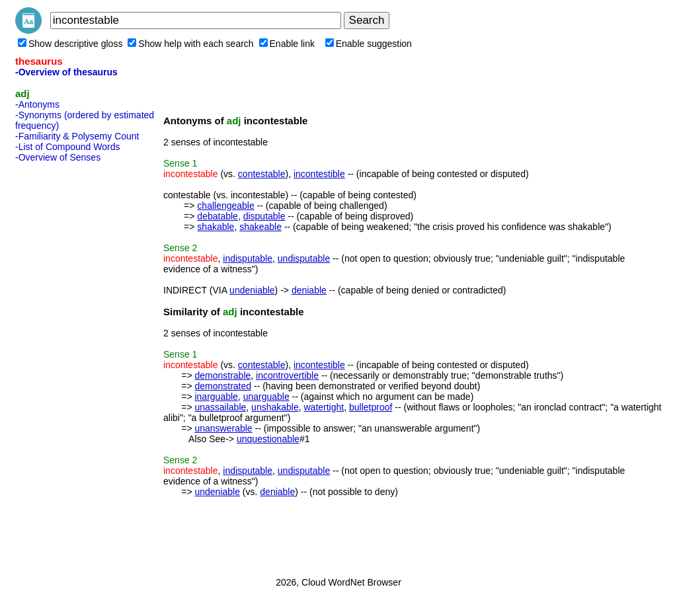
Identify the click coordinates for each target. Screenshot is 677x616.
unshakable (275, 407)
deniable (309, 290)
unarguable (266, 397)
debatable (218, 216)
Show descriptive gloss (70, 44)
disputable (264, 216)
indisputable (248, 258)
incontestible (319, 174)
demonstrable (222, 375)
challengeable (225, 206)
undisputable (304, 258)
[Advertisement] (68, 366)
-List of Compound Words (67, 147)
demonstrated (223, 386)
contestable (262, 174)
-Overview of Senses (58, 157)
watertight (324, 407)
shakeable (260, 227)
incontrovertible (287, 375)
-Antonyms (37, 104)
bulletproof (371, 407)
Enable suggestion (369, 44)
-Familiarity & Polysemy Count (77, 136)
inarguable (216, 397)
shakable (216, 227)
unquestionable (268, 439)
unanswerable (223, 428)
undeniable (252, 290)
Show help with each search (190, 44)
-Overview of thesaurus (66, 72)
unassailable (220, 407)
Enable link (287, 44)
